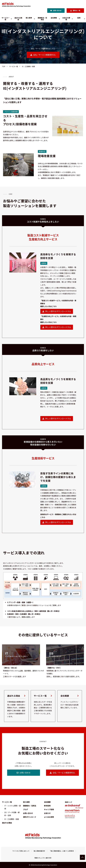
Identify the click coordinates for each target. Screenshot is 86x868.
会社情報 (54, 18)
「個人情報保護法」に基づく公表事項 (61, 851)
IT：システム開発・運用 (13, 807)
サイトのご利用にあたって (21, 851)
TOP (4, 66)
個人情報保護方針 (39, 851)
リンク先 (21, 655)
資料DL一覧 (77, 10)
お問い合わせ (57, 10)
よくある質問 (49, 817)
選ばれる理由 (18, 19)
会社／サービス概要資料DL (44, 55)
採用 (79, 18)
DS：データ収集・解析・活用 (12, 814)
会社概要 (70, 706)
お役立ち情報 (66, 19)
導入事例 (29, 18)
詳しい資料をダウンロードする (58, 311)
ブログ (26, 809)
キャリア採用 (49, 809)
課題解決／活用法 (42, 19)
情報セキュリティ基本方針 (43, 858)
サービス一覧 (5, 19)
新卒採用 (47, 806)
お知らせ (47, 813)
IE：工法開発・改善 (12, 819)
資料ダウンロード (30, 817)
